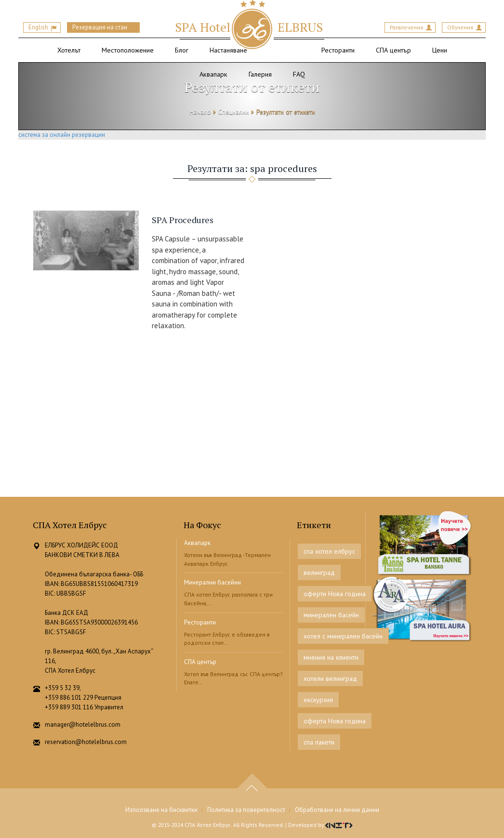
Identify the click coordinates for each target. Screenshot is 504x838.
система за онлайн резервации (62, 135)
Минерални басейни (212, 582)
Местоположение (128, 50)
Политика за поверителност (246, 810)
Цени (440, 50)
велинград (319, 572)
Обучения (460, 27)
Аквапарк (197, 543)
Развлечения (406, 27)
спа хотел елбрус (329, 551)
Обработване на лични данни (337, 810)
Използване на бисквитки (161, 810)
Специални (234, 112)
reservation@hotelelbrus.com (86, 742)
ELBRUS (249, 27)
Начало (200, 112)
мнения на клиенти (331, 657)
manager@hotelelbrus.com (83, 725)
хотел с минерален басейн (343, 636)
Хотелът (69, 50)
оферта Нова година (335, 721)
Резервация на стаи (100, 27)
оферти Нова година (335, 594)
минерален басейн (331, 615)
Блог (182, 50)
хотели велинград (330, 678)
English (38, 27)
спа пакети (319, 742)
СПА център (393, 50)
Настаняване (228, 50)
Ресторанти (338, 50)
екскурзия (318, 700)
